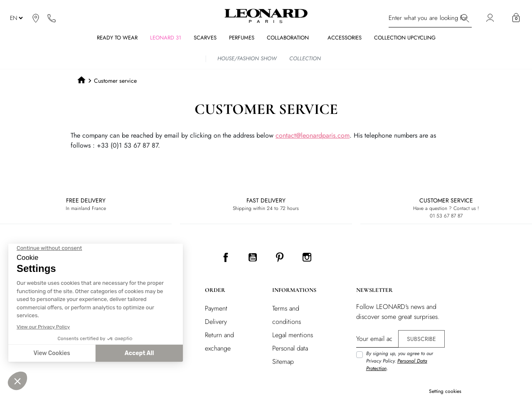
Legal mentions (293, 335)
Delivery (216, 322)
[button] (516, 18)
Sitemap (283, 362)
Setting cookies (445, 391)
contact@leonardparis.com (313, 135)
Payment (216, 308)
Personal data (290, 348)
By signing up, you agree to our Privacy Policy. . (400, 361)
